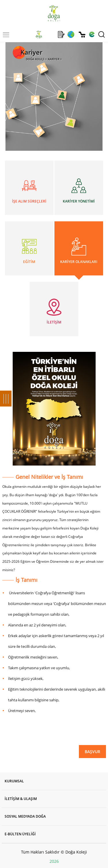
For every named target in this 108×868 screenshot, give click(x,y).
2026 (54, 861)
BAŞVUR (92, 752)
